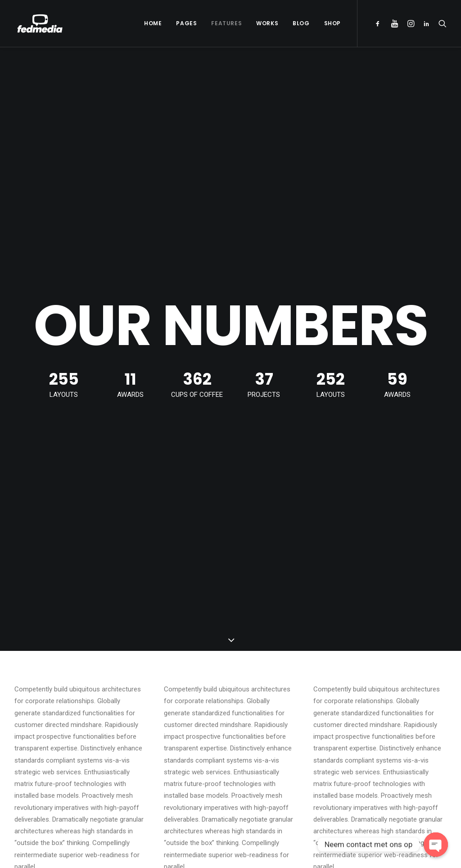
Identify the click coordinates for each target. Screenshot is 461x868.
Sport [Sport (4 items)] (405, 729)
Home (153, 23)
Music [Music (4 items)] (429, 715)
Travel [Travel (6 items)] (428, 743)
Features (226, 23)
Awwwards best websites (285, 727)
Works (267, 23)
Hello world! (148, 699)
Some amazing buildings (283, 755)
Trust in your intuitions (280, 713)
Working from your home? (286, 741)
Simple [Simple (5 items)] (376, 729)
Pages (186, 23)
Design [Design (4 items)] (376, 700)
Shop (332, 23)
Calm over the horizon (163, 720)
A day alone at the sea (280, 770)
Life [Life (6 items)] (405, 715)
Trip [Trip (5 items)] (373, 758)
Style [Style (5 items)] (374, 743)
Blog (301, 23)
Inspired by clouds (157, 742)
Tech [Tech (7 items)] (400, 743)
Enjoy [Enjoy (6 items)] (405, 700)
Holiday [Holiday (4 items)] (377, 715)
